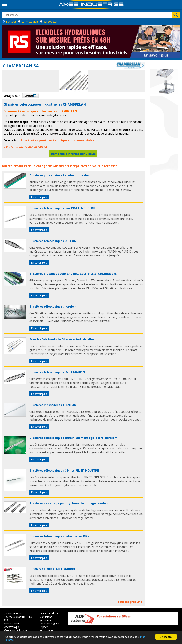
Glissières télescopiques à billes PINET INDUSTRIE (64, 471)
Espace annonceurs (47, 629)
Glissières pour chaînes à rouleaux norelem (60, 175)
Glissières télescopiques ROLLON (53, 241)
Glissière (60, 166)
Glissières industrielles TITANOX (53, 405)
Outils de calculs (49, 613)
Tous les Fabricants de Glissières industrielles (62, 339)
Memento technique (15, 630)
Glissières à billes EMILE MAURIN (52, 569)
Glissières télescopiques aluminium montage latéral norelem (73, 438)
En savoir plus (39, 197)
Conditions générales (46, 618)
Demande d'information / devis (73, 154)
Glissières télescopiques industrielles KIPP (59, 536)
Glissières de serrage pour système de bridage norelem (69, 503)
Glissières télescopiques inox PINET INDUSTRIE (62, 208)
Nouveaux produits (14, 617)
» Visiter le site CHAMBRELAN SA (25, 147)
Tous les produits (130, 602)
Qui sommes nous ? (15, 613)
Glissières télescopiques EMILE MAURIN (57, 372)
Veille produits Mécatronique (12, 625)
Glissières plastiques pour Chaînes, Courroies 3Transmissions (73, 274)
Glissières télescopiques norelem (53, 306)
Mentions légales (50, 624)
